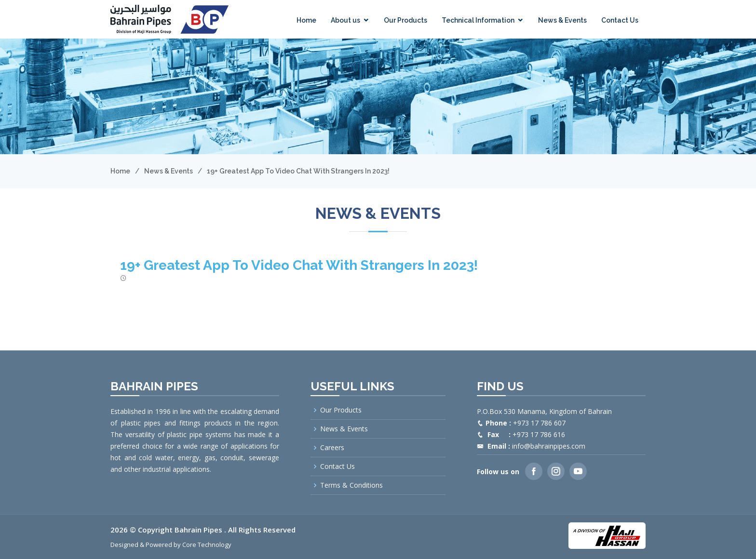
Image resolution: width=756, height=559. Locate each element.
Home (306, 20)
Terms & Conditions (351, 485)
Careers (332, 448)
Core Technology (207, 545)
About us (345, 20)
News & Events (562, 20)
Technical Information (478, 20)
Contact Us (620, 20)
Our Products (405, 20)
